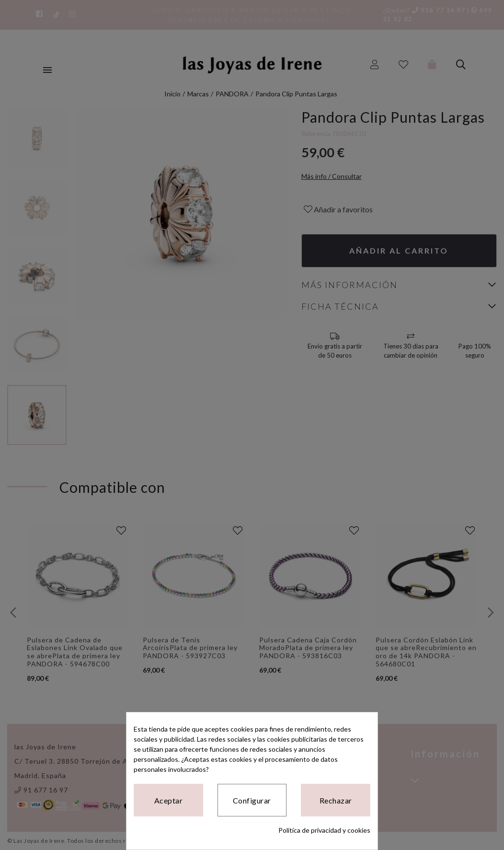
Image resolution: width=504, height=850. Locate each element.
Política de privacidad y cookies (324, 830)
